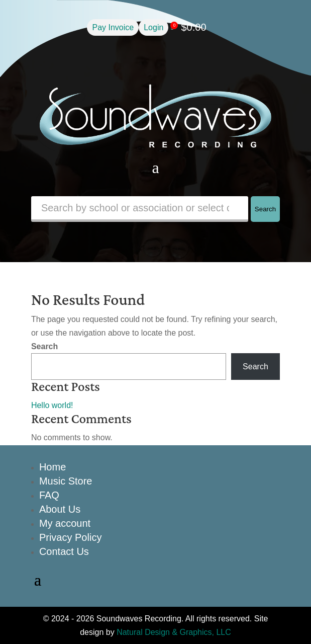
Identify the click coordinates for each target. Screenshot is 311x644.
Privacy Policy (70, 537)
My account (65, 523)
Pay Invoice (113, 27)
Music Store (66, 481)
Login (153, 27)
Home (53, 467)
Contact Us (64, 551)
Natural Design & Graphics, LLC (174, 632)
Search (265, 209)
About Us (60, 509)
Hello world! (52, 405)
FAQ (49, 495)
